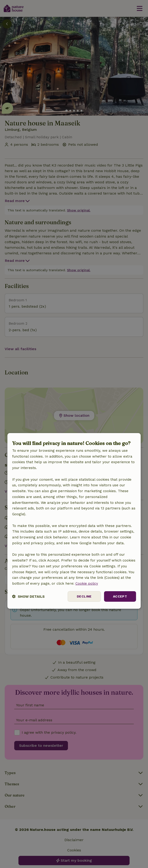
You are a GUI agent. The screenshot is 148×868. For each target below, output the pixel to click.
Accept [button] (120, 596)
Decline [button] (84, 596)
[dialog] (74, 521)
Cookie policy (87, 583)
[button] (28, 596)
